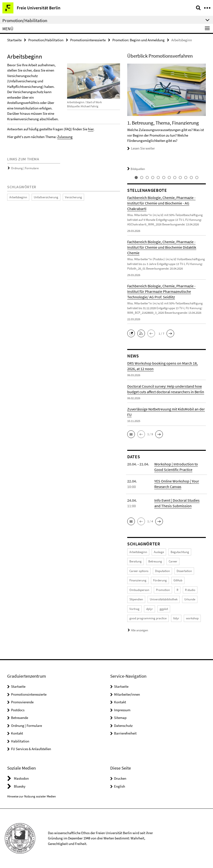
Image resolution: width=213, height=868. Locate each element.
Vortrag (134, 609)
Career (173, 561)
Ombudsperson (139, 590)
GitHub (178, 580)
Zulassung (65, 137)
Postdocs (18, 710)
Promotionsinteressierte (88, 40)
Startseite (14, 40)
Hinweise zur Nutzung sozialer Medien (32, 796)
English (120, 786)
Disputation (162, 571)
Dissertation (184, 571)
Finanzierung (138, 580)
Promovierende (22, 702)
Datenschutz (123, 726)
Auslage (159, 552)
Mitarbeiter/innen (127, 694)
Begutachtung (180, 552)
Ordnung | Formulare (25, 168)
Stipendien (136, 599)
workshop (192, 618)
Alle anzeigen (140, 630)
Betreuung (155, 561)
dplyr (150, 609)
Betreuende (20, 718)
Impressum (122, 710)
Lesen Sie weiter (143, 148)
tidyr (176, 618)
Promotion (163, 590)
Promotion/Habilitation (46, 40)
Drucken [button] (120, 778)
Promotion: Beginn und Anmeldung (138, 40)
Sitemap (120, 718)
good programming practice (148, 618)
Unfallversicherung (46, 197)
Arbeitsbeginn (18, 197)
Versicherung (73, 197)
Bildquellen (136, 169)
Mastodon (21, 778)
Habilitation (20, 741)
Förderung (160, 580)
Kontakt (17, 733)
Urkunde (190, 599)
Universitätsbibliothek (164, 599)
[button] (132, 333)
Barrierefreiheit (125, 733)
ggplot (164, 609)
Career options (139, 571)
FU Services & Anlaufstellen (31, 749)
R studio (190, 590)
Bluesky (20, 786)
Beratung (135, 561)
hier (91, 129)
